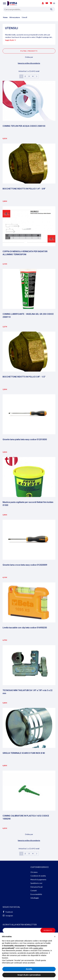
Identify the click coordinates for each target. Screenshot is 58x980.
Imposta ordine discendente (29, 63)
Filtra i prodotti (29, 51)
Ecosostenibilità (36, 894)
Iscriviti (48, 930)
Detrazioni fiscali (36, 887)
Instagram (8, 916)
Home (5, 17)
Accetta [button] (29, 969)
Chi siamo (34, 872)
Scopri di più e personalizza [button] (29, 975)
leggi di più (9, 40)
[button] (55, 937)
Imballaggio (35, 898)
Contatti (34, 891)
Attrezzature (15, 17)
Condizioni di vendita (38, 876)
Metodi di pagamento (38, 880)
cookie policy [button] (38, 948)
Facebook (8, 912)
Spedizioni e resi (36, 883)
